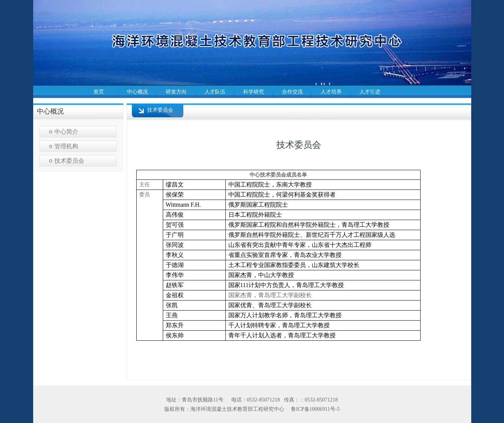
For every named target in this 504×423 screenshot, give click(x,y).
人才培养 (331, 92)
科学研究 (254, 92)
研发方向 (176, 92)
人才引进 (370, 92)
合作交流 (292, 92)
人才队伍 (215, 92)
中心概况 (137, 92)
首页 (99, 92)
